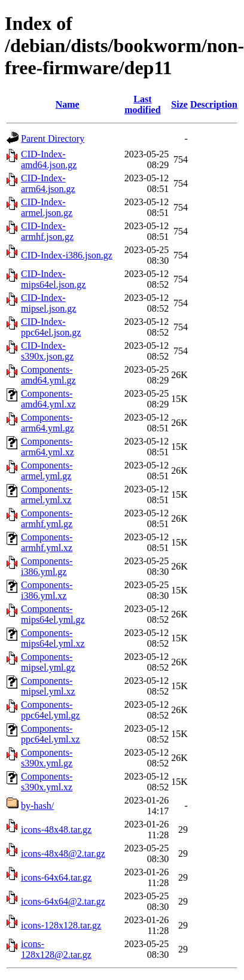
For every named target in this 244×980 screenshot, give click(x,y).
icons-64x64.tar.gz (56, 877)
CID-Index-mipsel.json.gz (48, 303)
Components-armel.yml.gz (47, 471)
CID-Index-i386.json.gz (67, 255)
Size (179, 104)
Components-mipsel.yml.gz (48, 662)
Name (68, 104)
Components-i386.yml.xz (47, 590)
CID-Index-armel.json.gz (47, 207)
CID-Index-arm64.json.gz (48, 183)
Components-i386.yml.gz (47, 566)
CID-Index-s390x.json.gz (47, 351)
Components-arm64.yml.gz (48, 423)
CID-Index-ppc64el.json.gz (51, 327)
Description (214, 104)
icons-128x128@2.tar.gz (56, 949)
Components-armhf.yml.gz (47, 518)
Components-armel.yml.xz (47, 494)
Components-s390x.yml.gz (47, 758)
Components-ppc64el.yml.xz (51, 734)
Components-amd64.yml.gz (48, 375)
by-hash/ (37, 806)
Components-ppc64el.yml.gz (51, 710)
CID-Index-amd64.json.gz (49, 159)
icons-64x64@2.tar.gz (63, 901)
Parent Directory (53, 139)
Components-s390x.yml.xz (47, 782)
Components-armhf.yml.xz (47, 542)
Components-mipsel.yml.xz (48, 686)
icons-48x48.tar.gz (56, 830)
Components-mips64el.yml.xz (53, 638)
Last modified (142, 104)
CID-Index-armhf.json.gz (47, 231)
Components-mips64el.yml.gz (53, 614)
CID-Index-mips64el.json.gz (53, 279)
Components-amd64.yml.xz (48, 399)
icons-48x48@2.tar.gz (63, 853)
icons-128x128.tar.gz (61, 925)
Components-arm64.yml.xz (48, 447)
